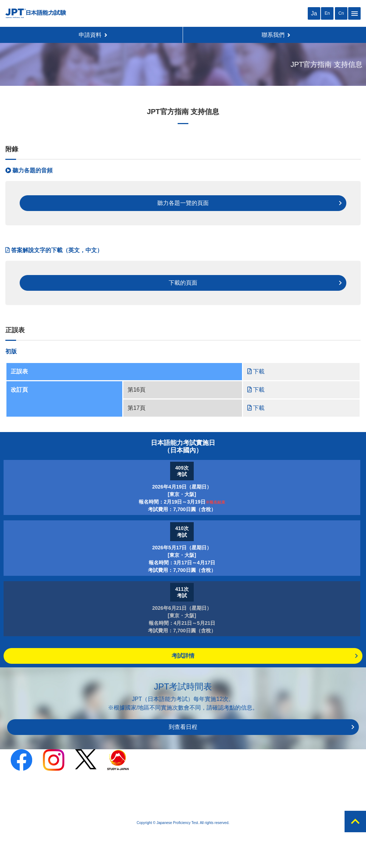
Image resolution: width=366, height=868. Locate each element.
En (327, 13)
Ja (314, 13)
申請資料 (93, 35)
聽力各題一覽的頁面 (183, 203)
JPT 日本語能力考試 (36, 13)
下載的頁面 (183, 283)
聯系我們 (276, 35)
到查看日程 (183, 727)
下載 (256, 371)
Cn (341, 13)
